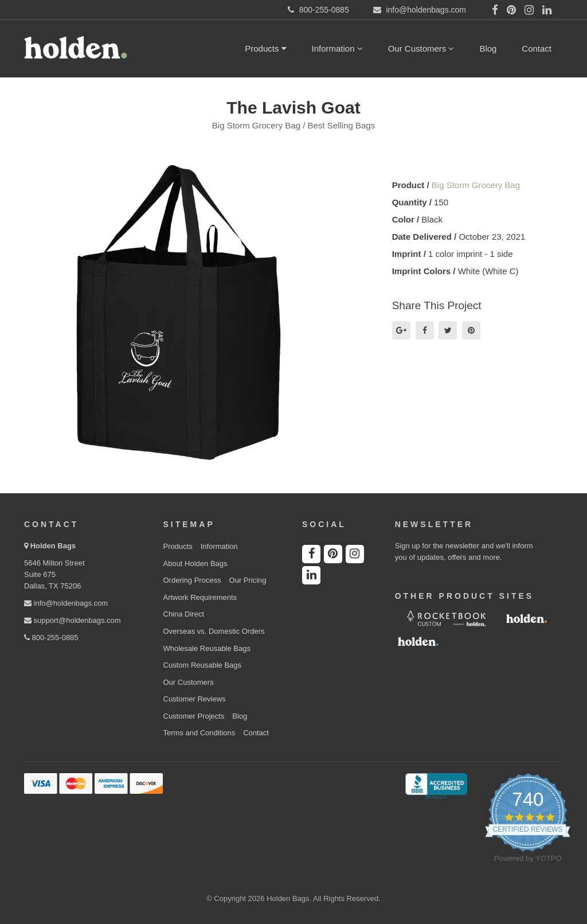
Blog (488, 48)
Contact (537, 48)
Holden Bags (53, 546)
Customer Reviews (195, 699)
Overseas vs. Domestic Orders (214, 631)
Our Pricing (248, 580)
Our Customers (421, 48)
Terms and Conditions (199, 733)
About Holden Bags (195, 564)
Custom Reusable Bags (203, 665)
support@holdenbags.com (73, 620)
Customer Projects (194, 716)
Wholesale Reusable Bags (207, 648)
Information (337, 48)
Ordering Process (192, 580)
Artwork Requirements (200, 597)
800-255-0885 (51, 638)
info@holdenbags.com (66, 603)
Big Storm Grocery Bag (476, 185)
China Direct (184, 614)
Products (265, 48)
